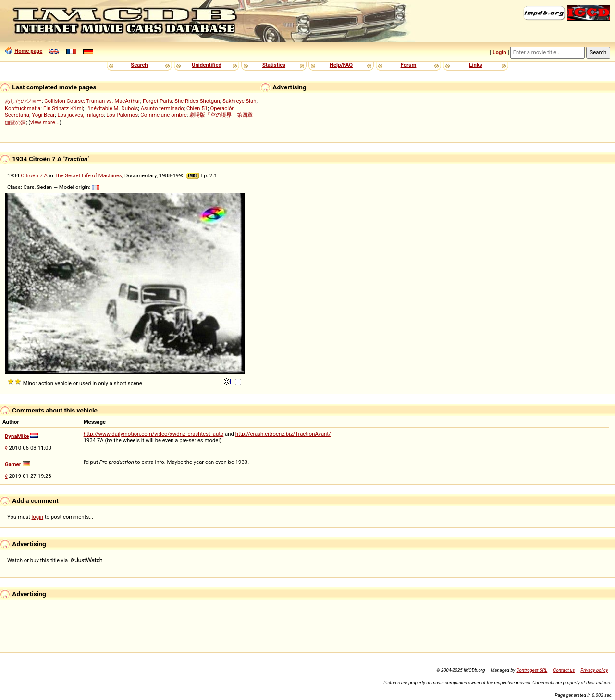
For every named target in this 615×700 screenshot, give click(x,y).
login (38, 517)
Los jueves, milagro (80, 115)
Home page (28, 51)
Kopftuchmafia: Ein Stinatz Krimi (44, 108)
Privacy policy (594, 670)
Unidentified (207, 65)
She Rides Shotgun (197, 101)
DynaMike (17, 436)
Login (499, 52)
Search (139, 65)
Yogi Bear (43, 115)
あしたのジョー (23, 101)
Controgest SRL (532, 670)
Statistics (274, 65)
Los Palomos (122, 115)
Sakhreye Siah (240, 101)
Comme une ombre (163, 115)
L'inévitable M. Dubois (112, 108)
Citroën (29, 175)
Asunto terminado (162, 108)
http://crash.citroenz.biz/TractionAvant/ (283, 434)
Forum (409, 65)
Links (475, 65)
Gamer (13, 464)
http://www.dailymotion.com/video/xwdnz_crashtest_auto (154, 434)
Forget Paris (157, 101)
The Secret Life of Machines (88, 175)
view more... (45, 122)
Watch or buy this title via (55, 560)
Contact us (564, 670)
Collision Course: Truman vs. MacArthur (92, 101)
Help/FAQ (341, 65)
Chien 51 (197, 108)
